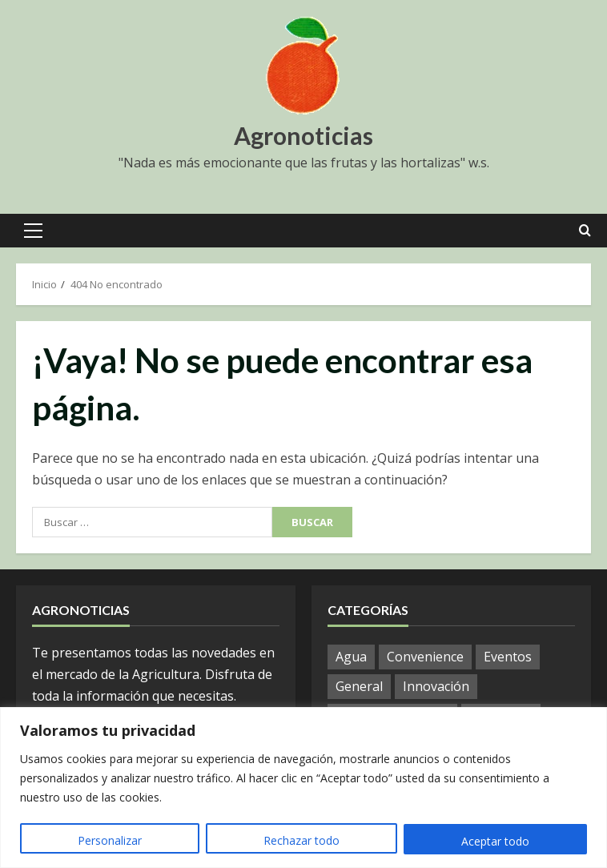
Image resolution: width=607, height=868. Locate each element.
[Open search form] (585, 231)
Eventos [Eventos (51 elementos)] (508, 657)
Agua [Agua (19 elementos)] (351, 657)
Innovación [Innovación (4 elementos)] (436, 686)
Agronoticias (303, 135)
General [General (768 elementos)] (359, 686)
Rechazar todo (301, 841)
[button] (33, 231)
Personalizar (110, 841)
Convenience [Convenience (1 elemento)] (425, 657)
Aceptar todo (495, 841)
